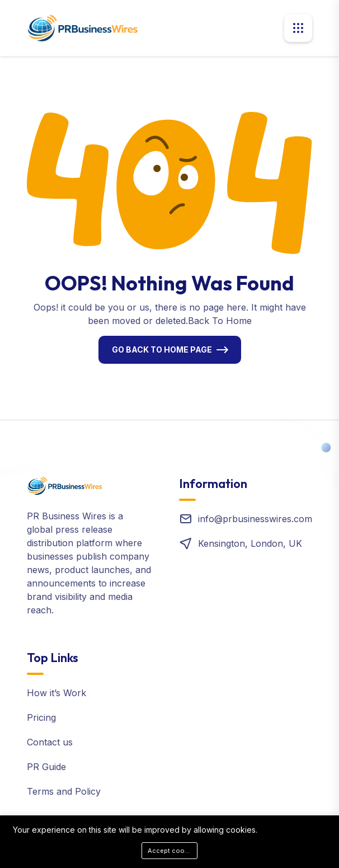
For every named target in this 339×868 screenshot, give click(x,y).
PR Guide (46, 767)
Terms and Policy (64, 791)
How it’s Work (57, 693)
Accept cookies (173, 851)
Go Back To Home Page (162, 349)
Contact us (50, 742)
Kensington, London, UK (250, 543)
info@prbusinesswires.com (255, 519)
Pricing (41, 717)
